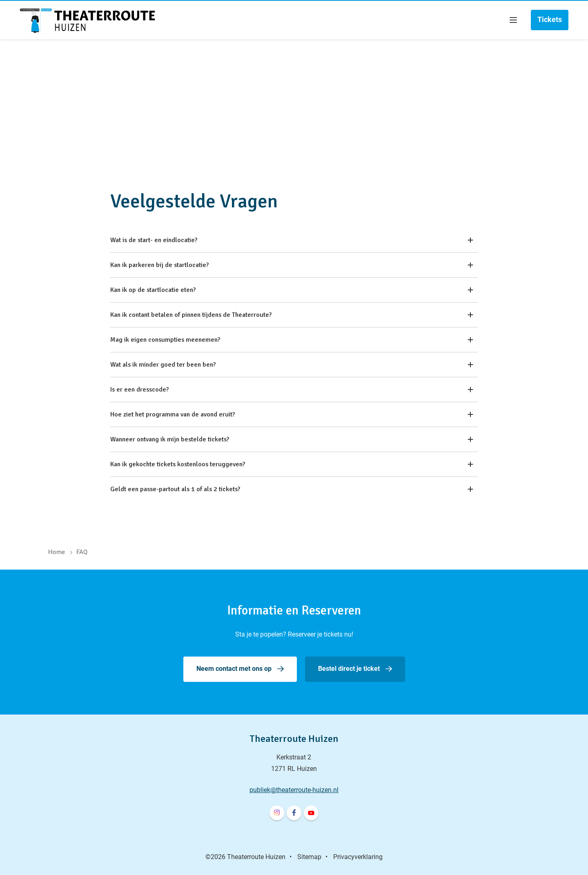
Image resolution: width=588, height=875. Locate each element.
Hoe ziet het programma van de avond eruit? (292, 414)
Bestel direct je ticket (349, 669)
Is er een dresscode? (292, 390)
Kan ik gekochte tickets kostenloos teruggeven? (292, 464)
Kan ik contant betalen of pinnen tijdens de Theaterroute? (292, 315)
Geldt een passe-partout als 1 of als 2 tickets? (292, 489)
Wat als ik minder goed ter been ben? (292, 365)
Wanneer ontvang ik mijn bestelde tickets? (292, 439)
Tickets (550, 19)
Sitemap (309, 857)
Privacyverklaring (358, 857)
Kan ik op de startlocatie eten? (292, 290)
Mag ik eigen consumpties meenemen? (292, 340)
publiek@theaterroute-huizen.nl (294, 790)
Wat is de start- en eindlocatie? (292, 240)
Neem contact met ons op (234, 669)
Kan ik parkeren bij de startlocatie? (292, 265)
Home (57, 552)
